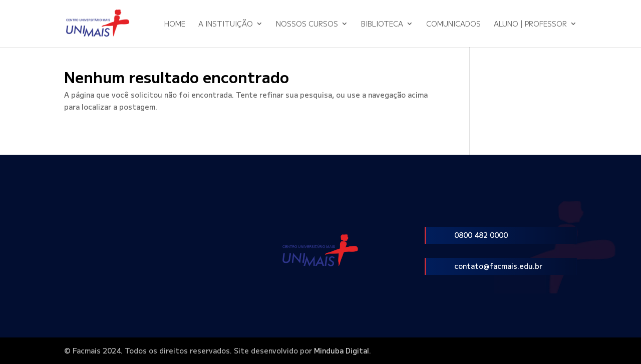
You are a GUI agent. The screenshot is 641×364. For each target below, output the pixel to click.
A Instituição (226, 24)
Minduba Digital (342, 350)
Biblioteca (382, 24)
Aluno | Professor (530, 24)
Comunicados (453, 24)
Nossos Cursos (307, 24)
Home (175, 24)
